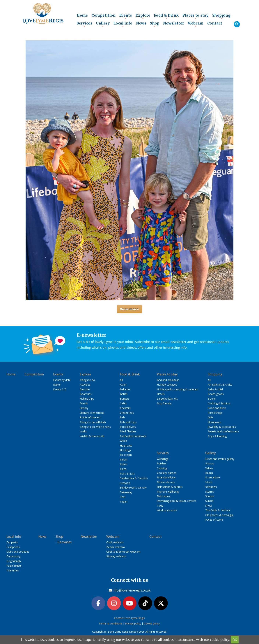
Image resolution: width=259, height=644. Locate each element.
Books (212, 399)
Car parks (12, 542)
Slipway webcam (116, 556)
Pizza (123, 469)
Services (84, 24)
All (121, 380)
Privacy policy (133, 624)
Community (13, 556)
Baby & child (215, 389)
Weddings (163, 459)
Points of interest (90, 417)
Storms (210, 492)
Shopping (221, 16)
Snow (209, 506)
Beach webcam (116, 547)
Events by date (62, 380)
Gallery (103, 24)
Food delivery (128, 427)
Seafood (125, 483)
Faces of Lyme (214, 520)
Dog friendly (164, 403)
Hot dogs (125, 450)
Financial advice (166, 477)
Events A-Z (60, 389)
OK (235, 640)
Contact (215, 23)
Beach (209, 473)
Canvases (65, 542)
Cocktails (125, 408)
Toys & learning (217, 436)
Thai (123, 497)
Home (82, 15)
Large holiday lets (167, 399)
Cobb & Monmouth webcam (123, 552)
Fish (122, 417)
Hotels (161, 394)
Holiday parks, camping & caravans (178, 389)
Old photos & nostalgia (219, 515)
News (141, 23)
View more (129, 309)
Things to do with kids (93, 422)
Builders (162, 463)
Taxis (160, 506)
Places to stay (195, 16)
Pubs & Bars (127, 474)
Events (126, 16)
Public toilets (14, 566)
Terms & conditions (111, 624)
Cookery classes (167, 473)
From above (213, 477)
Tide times (13, 570)
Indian (124, 460)
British (124, 394)
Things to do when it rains (95, 427)
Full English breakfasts (133, 436)
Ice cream (126, 455)
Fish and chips (128, 422)
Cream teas (127, 413)
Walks (83, 431)
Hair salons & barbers (170, 487)
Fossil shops (215, 413)
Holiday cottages (167, 385)
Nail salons (163, 496)
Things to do (87, 380)
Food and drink (217, 408)
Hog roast (126, 446)
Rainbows (211, 487)
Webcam (196, 24)
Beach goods (216, 394)
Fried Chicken (128, 431)
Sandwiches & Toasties (134, 478)
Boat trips (86, 394)
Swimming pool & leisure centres (176, 501)
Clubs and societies (18, 552)
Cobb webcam (115, 542)
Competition (104, 15)
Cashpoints (13, 547)
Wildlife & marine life (92, 436)
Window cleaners (167, 510)
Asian (123, 385)
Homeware (214, 422)
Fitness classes (166, 482)
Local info (123, 24)
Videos (209, 468)
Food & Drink (166, 16)
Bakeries (125, 389)
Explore (143, 16)
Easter (57, 385)
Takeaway (126, 492)
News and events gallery (220, 459)
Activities (85, 385)
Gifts (211, 417)
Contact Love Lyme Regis (129, 618)
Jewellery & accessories (222, 427)
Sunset (209, 501)
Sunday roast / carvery (133, 488)
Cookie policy (152, 624)
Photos (210, 463)
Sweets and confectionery (223, 431)
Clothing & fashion (219, 403)
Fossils (84, 403)
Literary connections (92, 413)
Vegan (124, 502)
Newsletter (174, 23)
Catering (162, 468)
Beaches (85, 389)
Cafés (123, 403)
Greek (123, 441)
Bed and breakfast (168, 380)
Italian (124, 464)
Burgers (125, 399)
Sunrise (210, 496)
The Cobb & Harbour (218, 510)
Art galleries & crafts (220, 385)
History (84, 408)
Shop (155, 24)
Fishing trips (87, 399)
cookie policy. (220, 640)
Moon (209, 482)
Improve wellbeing (168, 492)
